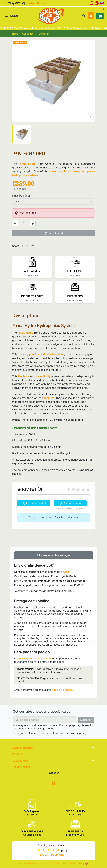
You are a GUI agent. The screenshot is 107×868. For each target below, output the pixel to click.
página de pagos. (62, 690)
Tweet (27, 246)
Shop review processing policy (70, 509)
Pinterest (33, 246)
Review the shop (70, 503)
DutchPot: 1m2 (21, 196)
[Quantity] (24, 223)
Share (22, 246)
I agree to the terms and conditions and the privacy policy (52, 733)
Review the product (34, 503)
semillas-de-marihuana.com (35, 659)
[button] (84, 16)
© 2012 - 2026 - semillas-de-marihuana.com (43, 863)
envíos (65, 572)
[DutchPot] (54, 201)
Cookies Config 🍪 (78, 863)
